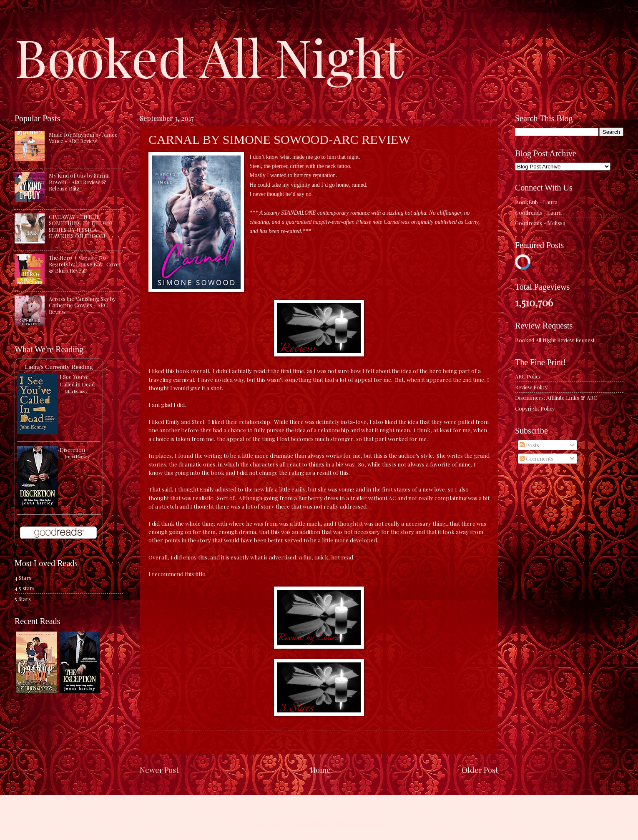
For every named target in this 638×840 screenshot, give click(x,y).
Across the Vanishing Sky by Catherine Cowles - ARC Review (82, 305)
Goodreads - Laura (538, 212)
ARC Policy (528, 376)
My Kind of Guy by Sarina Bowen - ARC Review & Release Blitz (79, 182)
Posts (529, 445)
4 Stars (23, 578)
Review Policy (531, 387)
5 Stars (23, 599)
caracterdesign (314, 824)
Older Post (480, 770)
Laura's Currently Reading (59, 367)
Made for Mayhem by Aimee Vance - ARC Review (83, 138)
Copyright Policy (535, 408)
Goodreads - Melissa (540, 223)
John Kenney (76, 391)
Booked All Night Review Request (555, 340)
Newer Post (159, 770)
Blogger (375, 824)
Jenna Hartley (77, 456)
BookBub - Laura (536, 202)
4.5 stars (25, 588)
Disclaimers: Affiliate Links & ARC (556, 397)
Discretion (72, 450)
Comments (536, 458)
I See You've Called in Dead (77, 380)
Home (320, 770)
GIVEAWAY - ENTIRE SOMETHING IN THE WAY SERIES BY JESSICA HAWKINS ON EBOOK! (81, 226)
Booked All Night (209, 56)
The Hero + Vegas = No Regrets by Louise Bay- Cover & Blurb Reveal (85, 264)
